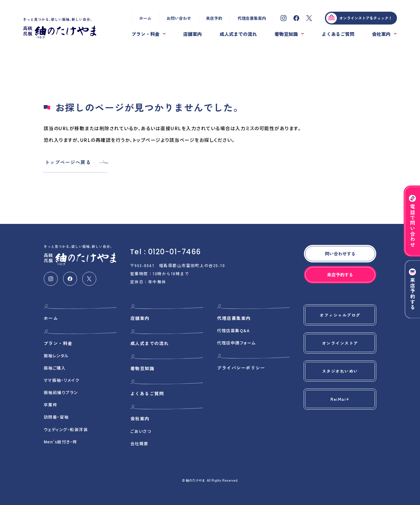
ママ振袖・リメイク (62, 380)
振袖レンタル (56, 356)
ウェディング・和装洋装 (66, 429)
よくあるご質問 (338, 34)
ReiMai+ (340, 399)
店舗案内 (192, 34)
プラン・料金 (146, 34)
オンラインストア (340, 343)
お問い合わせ (179, 18)
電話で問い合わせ (413, 221)
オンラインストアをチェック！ (359, 18)
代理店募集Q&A (233, 330)
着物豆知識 (286, 34)
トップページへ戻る (68, 162)
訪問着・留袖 (56, 417)
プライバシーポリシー (241, 368)
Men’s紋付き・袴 (61, 442)
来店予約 (214, 18)
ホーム (145, 18)
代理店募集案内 (252, 18)
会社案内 (381, 34)
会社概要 (139, 443)
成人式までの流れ (238, 34)
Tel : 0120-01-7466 (166, 252)
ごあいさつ (141, 431)
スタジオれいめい (340, 371)
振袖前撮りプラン (61, 392)
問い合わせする (340, 254)
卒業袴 (51, 405)
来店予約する (413, 289)
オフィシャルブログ (340, 315)
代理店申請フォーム (236, 343)
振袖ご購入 (55, 368)
